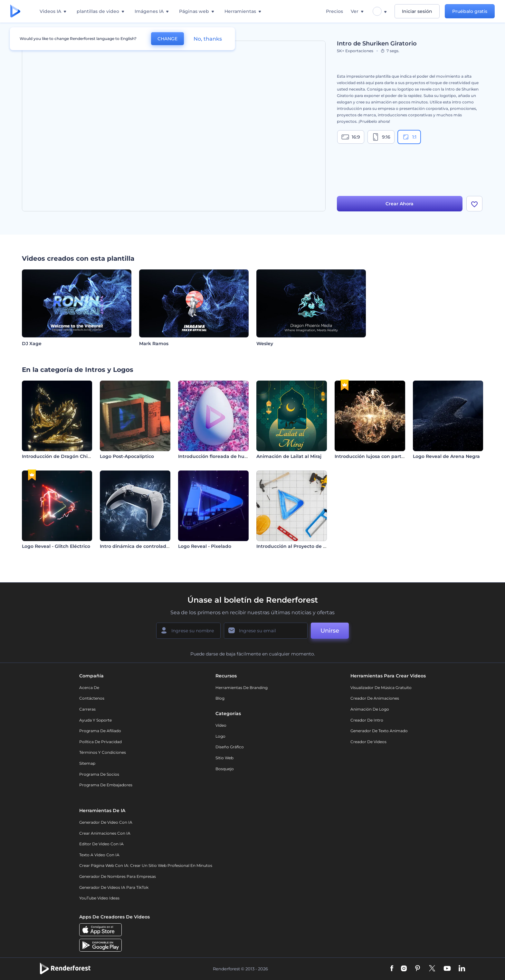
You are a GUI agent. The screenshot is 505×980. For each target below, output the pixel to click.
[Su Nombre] (188, 631)
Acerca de (89, 688)
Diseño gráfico (230, 747)
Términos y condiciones (103, 752)
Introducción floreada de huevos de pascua (229, 456)
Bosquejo (225, 769)
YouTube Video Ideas (99, 898)
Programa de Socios (99, 774)
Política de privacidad (100, 742)
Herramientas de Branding (242, 688)
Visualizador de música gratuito (381, 688)
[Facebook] (392, 969)
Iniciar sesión (417, 11)
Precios (334, 11)
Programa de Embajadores (106, 785)
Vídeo (221, 725)
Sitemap (87, 763)
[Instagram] (404, 969)
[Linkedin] (462, 969)
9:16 (381, 137)
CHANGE (167, 39)
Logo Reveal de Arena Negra (446, 456)
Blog (220, 698)
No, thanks (208, 39)
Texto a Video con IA (99, 855)
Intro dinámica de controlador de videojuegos (154, 546)
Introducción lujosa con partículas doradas (385, 456)
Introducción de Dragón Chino (58, 456)
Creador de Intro (367, 720)
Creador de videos (368, 742)
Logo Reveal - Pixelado (205, 546)
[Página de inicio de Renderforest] (15, 11)
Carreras (87, 709)
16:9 (351, 137)
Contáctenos (92, 698)
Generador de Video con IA (106, 822)
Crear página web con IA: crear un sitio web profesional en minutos (146, 865)
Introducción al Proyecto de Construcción (305, 546)
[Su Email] (266, 631)
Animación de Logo (370, 709)
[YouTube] (447, 969)
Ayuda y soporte (95, 720)
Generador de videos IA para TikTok (114, 887)
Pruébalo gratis (470, 11)
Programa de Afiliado (100, 731)
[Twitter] (432, 969)
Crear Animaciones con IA (105, 833)
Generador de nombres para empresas (118, 876)
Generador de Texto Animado (379, 731)
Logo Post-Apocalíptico (127, 456)
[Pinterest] (418, 969)
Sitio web (224, 758)
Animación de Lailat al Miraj (289, 456)
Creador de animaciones (375, 698)
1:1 (409, 137)
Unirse (330, 631)
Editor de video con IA (101, 844)
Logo (220, 736)
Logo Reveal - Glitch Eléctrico (56, 546)
